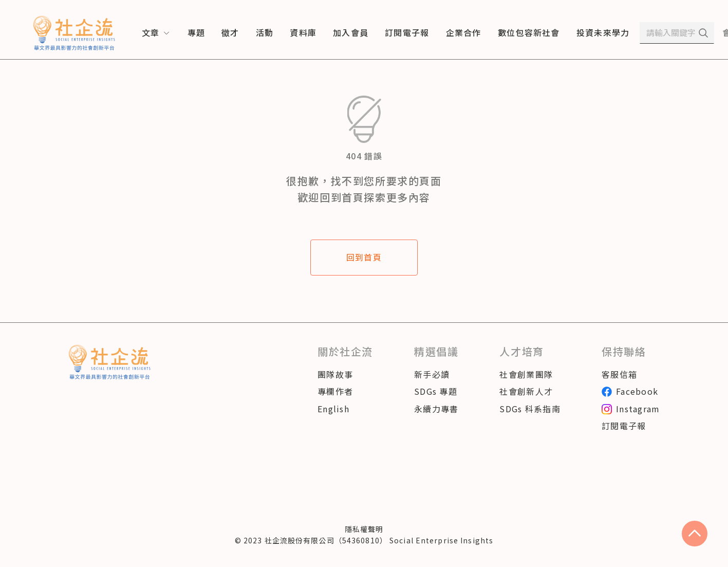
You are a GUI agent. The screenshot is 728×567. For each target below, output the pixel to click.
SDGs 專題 (436, 391)
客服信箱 (619, 374)
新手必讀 (432, 374)
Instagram (631, 409)
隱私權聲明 (364, 529)
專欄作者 (335, 391)
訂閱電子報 (624, 426)
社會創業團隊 (526, 374)
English (333, 409)
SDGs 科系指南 (530, 409)
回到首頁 (364, 257)
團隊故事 (335, 374)
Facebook (630, 391)
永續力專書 (436, 409)
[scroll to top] (695, 534)
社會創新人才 (526, 391)
